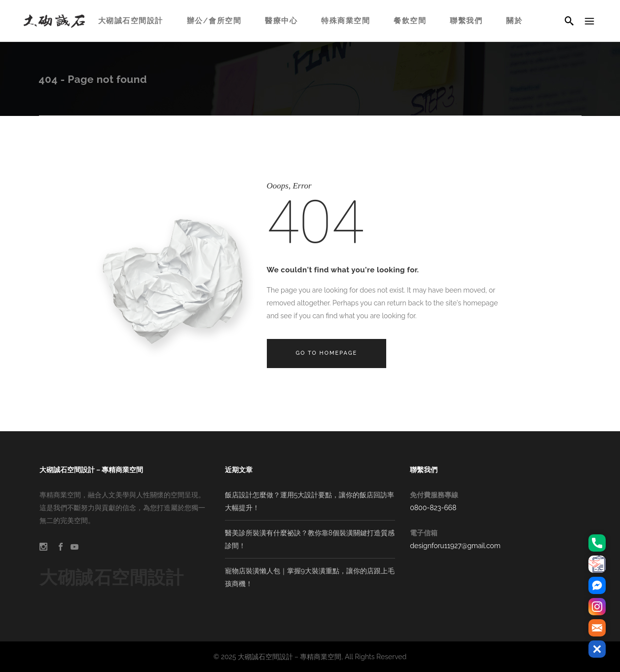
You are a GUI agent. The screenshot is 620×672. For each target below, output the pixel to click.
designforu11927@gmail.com (455, 546)
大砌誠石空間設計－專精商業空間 (290, 657)
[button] (597, 649)
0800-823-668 (433, 508)
